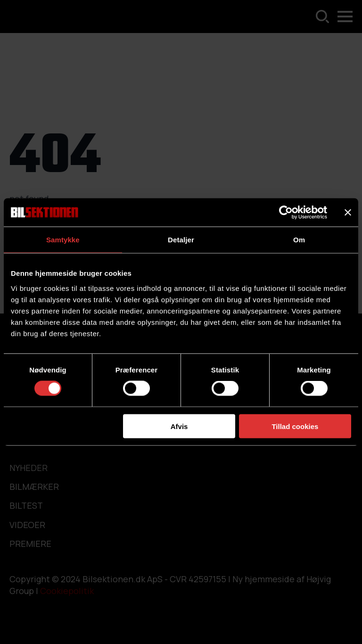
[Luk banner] (348, 213)
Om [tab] (299, 240)
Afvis (179, 426)
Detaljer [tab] (181, 240)
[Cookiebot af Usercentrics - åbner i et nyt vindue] (286, 213)
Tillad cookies (295, 426)
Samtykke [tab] (63, 240)
